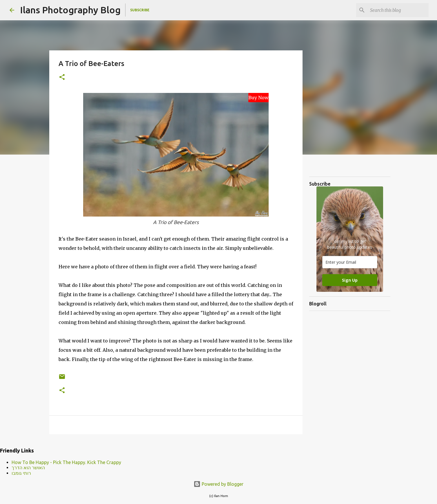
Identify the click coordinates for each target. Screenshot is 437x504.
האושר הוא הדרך (28, 468)
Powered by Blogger (218, 484)
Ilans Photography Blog (70, 10)
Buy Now (258, 98)
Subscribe (140, 10)
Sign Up (350, 280)
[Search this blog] (398, 10)
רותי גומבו (21, 473)
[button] (62, 77)
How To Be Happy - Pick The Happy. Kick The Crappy (66, 462)
